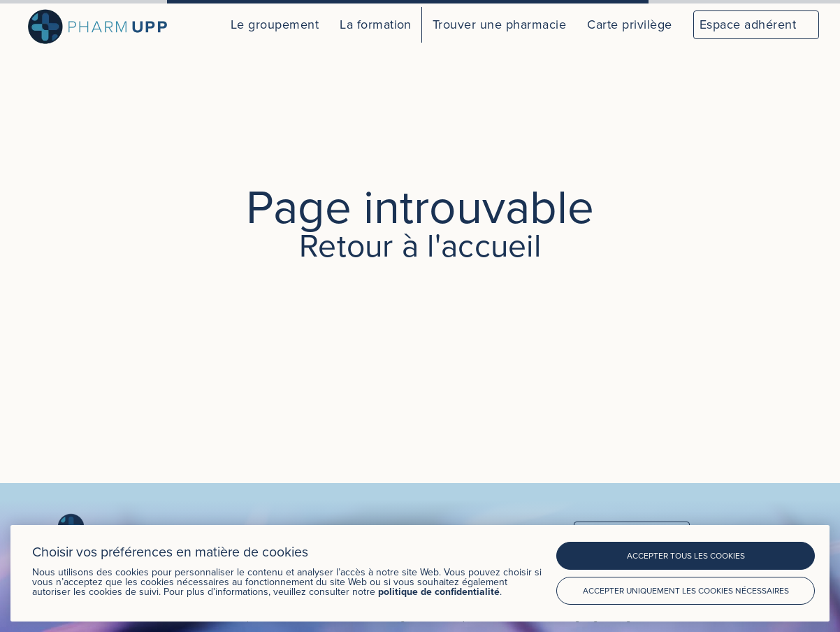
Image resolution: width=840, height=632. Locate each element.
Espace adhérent (748, 24)
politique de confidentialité (439, 591)
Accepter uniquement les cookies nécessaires (686, 590)
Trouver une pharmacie (499, 24)
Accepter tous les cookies (686, 555)
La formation (376, 24)
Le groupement (275, 24)
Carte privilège (629, 24)
